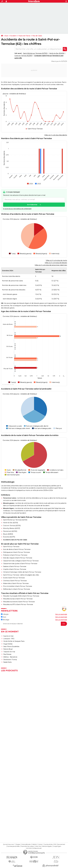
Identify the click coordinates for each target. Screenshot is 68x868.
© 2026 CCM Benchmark (34, 848)
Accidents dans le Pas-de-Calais (15, 540)
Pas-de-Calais (37, 36)
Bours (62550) (8, 534)
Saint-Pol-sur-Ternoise (11, 547)
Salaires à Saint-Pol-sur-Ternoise (15, 566)
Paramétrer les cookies (27, 846)
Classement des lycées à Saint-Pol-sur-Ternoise (20, 564)
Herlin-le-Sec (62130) (11, 523)
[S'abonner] (34, 624)
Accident (13, 36)
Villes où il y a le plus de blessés (56, 263)
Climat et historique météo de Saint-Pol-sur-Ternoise (22, 572)
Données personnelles (13, 846)
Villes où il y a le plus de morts (56, 260)
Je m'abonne (32, 205)
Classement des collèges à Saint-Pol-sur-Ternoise (21, 561)
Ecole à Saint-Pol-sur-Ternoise (14, 578)
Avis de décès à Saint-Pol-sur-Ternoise (17, 549)
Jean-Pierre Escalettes (11, 646)
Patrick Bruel (8, 649)
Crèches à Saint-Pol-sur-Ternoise (15, 581)
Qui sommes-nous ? (9, 844)
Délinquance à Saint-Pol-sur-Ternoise (16, 552)
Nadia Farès (7, 662)
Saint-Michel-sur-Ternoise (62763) (35, 53)
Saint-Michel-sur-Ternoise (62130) (15, 520)
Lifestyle (5, 614)
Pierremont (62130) (10, 531)
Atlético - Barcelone (10, 657)
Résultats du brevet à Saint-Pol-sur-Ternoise (19, 602)
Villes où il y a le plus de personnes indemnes (51, 265)
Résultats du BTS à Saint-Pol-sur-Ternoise (18, 604)
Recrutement (61, 844)
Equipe (18, 844)
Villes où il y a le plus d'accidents (56, 135)
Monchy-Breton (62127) (12, 528)
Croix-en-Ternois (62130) (12, 526)
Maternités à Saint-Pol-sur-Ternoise (16, 583)
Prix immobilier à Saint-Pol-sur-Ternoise (18, 586)
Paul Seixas (7, 654)
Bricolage (5, 620)
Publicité (34, 844)
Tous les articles (48, 844)
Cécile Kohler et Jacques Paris (14, 641)
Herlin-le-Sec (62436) (57, 53)
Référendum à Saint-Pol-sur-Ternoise (17, 589)
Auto (7, 36)
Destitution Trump (10, 660)
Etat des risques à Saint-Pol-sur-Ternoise (18, 558)
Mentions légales (47, 846)
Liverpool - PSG (9, 639)
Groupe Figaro (57, 846)
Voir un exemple (61, 614)
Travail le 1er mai (9, 652)
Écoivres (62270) (9, 537)
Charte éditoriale (26, 844)
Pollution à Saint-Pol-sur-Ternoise (15, 555)
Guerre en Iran (8, 636)
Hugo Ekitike (8, 644)
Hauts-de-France (24, 36)
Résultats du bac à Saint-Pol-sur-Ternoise (18, 599)
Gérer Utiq (38, 846)
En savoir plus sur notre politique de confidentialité (17, 209)
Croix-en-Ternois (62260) (23, 56)
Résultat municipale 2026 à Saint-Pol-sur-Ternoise (21, 596)
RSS (55, 844)
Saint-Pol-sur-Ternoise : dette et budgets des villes (21, 575)
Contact (40, 844)
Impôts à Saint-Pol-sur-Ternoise (15, 569)
